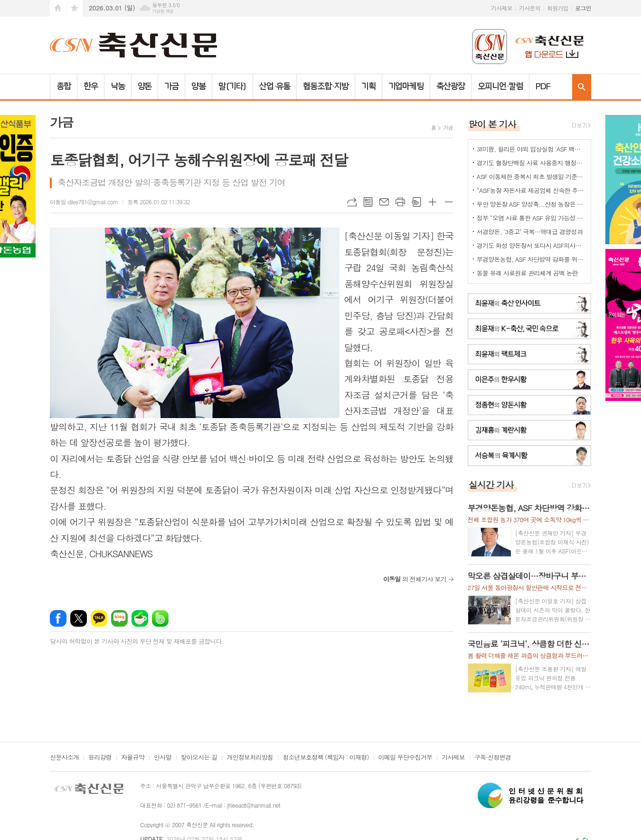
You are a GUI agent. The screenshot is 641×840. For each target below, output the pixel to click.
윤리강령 (100, 758)
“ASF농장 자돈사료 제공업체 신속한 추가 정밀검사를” (531, 190)
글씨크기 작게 (449, 202)
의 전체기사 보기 (415, 579)
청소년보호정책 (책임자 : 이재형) (325, 758)
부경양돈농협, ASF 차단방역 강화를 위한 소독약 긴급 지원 (531, 259)
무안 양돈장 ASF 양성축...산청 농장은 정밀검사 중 (531, 204)
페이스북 (58, 618)
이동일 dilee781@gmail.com (84, 202)
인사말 (163, 758)
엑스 (79, 618)
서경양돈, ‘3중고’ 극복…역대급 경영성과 (530, 232)
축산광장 (451, 86)
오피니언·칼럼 (500, 86)
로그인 (583, 8)
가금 (171, 86)
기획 (368, 86)
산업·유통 (275, 86)
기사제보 (502, 8)
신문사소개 (64, 758)
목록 (368, 202)
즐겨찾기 (75, 8)
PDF (543, 86)
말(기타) (232, 86)
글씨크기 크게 (433, 202)
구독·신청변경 (493, 758)
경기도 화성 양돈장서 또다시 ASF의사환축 (531, 245)
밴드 (160, 618)
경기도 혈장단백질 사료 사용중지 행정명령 (531, 163)
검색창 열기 (582, 87)
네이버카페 (140, 618)
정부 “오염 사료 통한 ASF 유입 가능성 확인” (531, 218)
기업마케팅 (406, 86)
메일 (384, 202)
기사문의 (530, 8)
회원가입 (558, 8)
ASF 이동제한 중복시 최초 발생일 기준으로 (531, 177)
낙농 (118, 86)
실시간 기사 (491, 484)
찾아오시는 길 (199, 758)
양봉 (198, 86)
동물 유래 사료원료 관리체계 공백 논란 (527, 273)
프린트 (400, 202)
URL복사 (352, 202)
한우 (91, 86)
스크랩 (416, 202)
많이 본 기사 (492, 124)
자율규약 (133, 758)
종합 (64, 86)
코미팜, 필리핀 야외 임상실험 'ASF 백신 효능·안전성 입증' (531, 149)
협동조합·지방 (325, 86)
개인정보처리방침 (250, 758)
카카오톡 (99, 618)
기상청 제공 (163, 11)
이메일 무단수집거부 (405, 758)
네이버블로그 (119, 618)
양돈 (145, 86)
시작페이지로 (58, 8)
